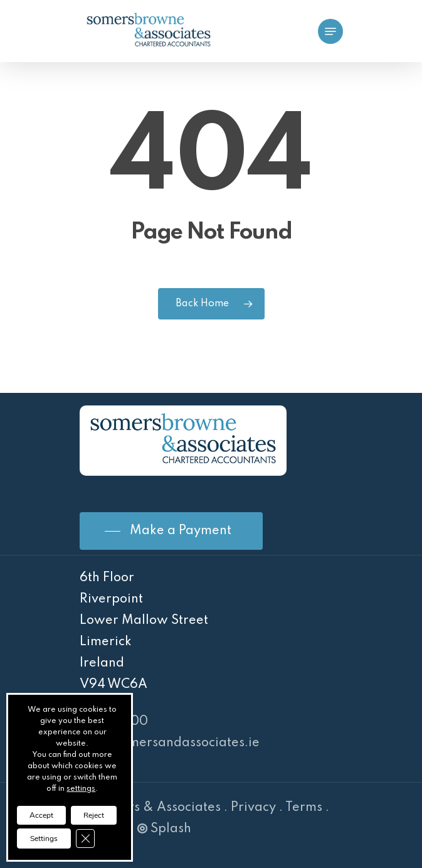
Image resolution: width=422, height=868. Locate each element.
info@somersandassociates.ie (170, 743)
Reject (94, 815)
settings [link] (81, 789)
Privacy (253, 808)
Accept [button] (41, 815)
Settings (44, 839)
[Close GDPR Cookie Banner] (85, 839)
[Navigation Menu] (330, 31)
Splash (164, 829)
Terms (304, 808)
